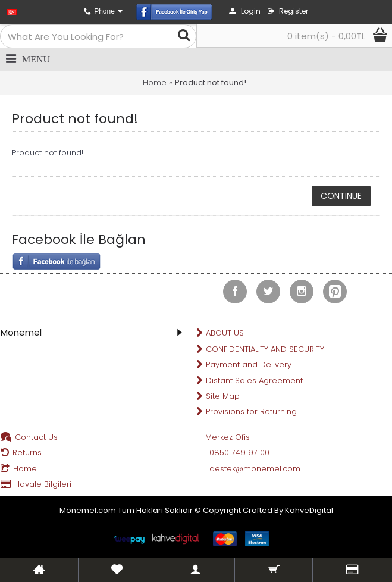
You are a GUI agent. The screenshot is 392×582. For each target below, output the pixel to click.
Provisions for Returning (247, 412)
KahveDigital (309, 510)
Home (155, 82)
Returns (21, 453)
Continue (341, 196)
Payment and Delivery (244, 365)
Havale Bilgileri (36, 485)
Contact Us (29, 438)
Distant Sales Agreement (250, 381)
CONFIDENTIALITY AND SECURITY (260, 350)
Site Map (218, 397)
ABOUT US (220, 334)
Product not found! (211, 82)
